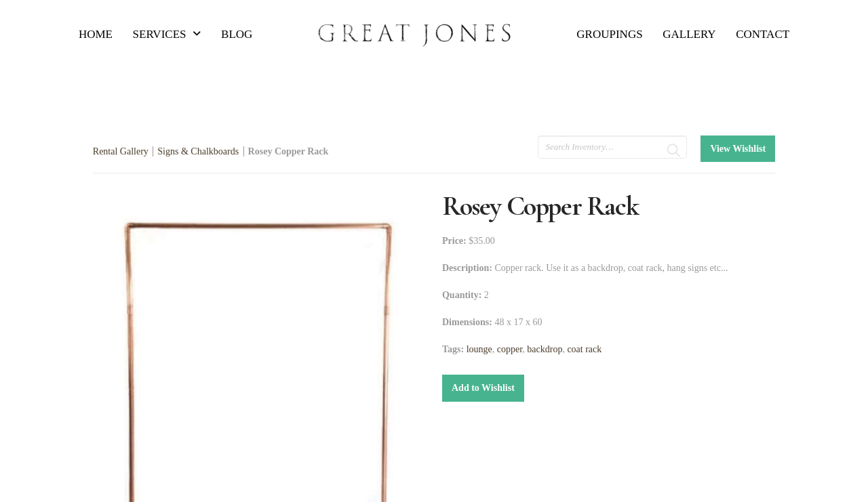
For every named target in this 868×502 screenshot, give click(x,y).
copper (510, 349)
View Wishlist (738, 149)
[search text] (612, 147)
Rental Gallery (121, 151)
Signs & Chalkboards (198, 151)
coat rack (584, 349)
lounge (479, 349)
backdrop (545, 349)
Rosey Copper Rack (289, 151)
